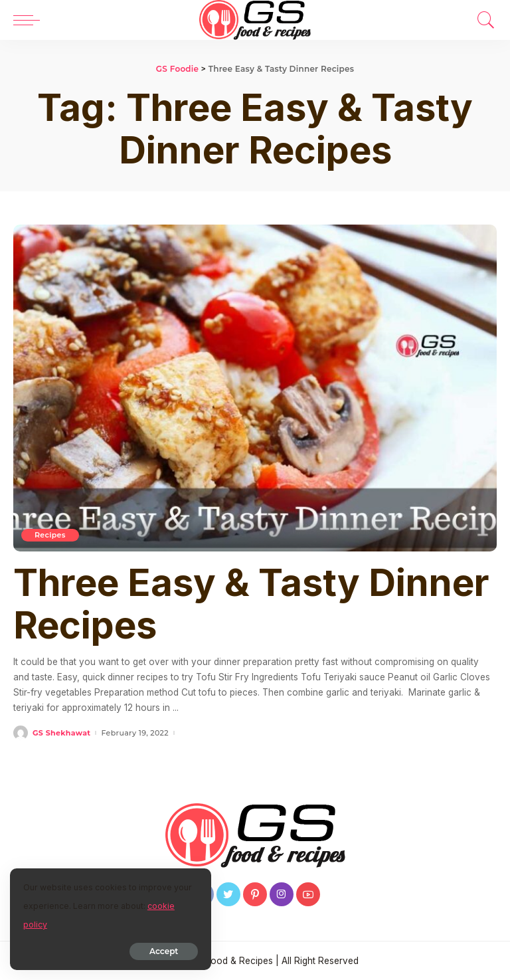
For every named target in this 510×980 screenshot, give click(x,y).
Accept (162, 951)
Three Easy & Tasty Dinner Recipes (251, 604)
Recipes (50, 535)
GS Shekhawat (61, 733)
